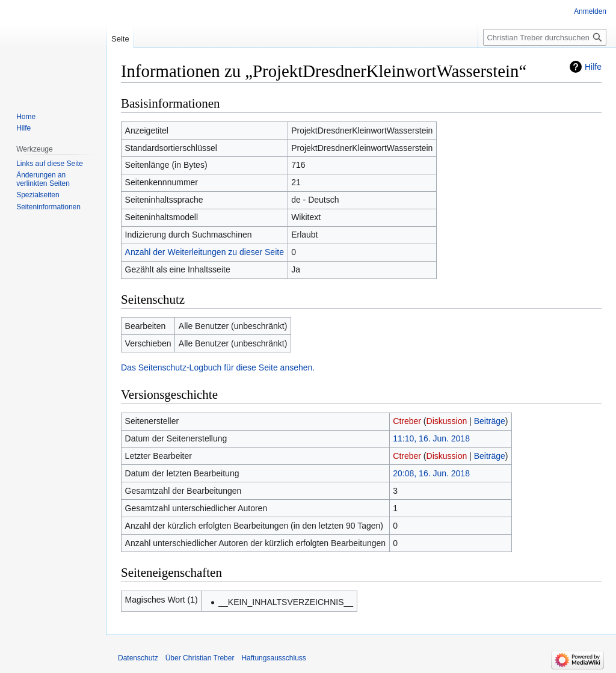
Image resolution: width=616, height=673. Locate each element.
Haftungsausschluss (273, 658)
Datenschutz (138, 658)
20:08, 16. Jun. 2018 (431, 473)
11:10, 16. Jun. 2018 (431, 438)
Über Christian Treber (200, 658)
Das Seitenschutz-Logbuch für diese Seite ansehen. (218, 367)
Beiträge (490, 421)
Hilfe (593, 67)
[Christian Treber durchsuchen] (545, 37)
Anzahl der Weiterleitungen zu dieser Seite (205, 252)
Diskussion (447, 421)
